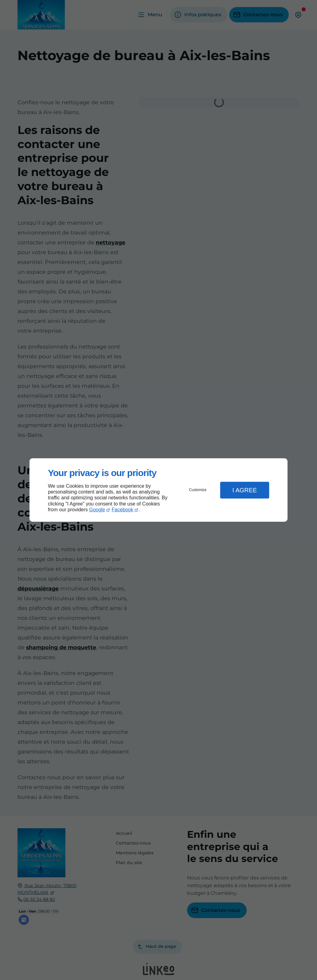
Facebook (123, 510)
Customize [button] (198, 490)
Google (97, 510)
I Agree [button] (245, 490)
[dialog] (158, 490)
